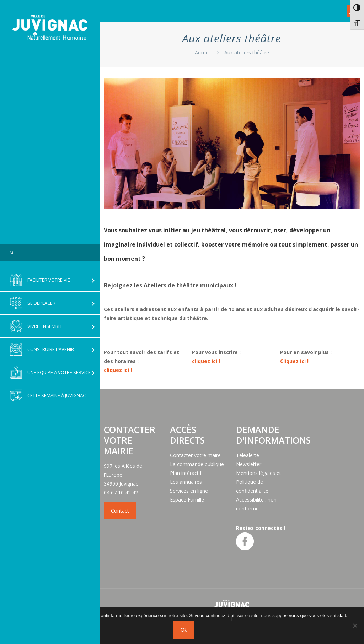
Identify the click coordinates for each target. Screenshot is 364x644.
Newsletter (249, 464)
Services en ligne (189, 491)
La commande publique (197, 464)
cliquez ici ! (118, 370)
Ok (184, 630)
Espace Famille (187, 500)
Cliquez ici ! (294, 361)
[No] (355, 626)
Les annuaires (186, 482)
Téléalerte (248, 455)
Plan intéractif (186, 473)
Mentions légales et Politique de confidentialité (259, 482)
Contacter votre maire (195, 455)
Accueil (203, 52)
